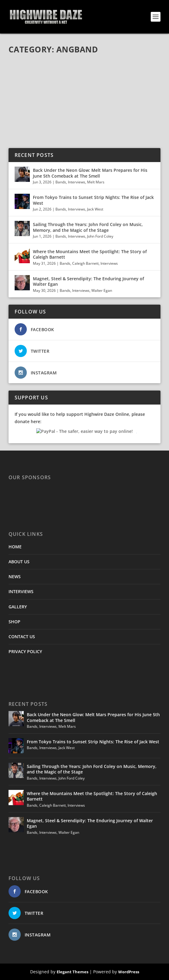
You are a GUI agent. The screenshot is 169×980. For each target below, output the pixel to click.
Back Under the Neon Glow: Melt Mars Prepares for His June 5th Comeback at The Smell (90, 173)
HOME (15, 547)
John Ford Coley (100, 236)
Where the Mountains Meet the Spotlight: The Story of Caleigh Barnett (90, 254)
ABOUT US (19, 562)
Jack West (95, 209)
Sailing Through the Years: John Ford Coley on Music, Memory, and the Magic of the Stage (88, 227)
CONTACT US (22, 637)
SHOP (14, 622)
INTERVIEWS (21, 591)
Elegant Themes (72, 972)
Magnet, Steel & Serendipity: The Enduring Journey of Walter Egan (88, 281)
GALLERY (18, 607)
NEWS (15, 577)
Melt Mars (96, 182)
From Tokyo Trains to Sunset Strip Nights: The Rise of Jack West (93, 200)
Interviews (77, 182)
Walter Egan (102, 290)
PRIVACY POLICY (25, 651)
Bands (61, 182)
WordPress (129, 972)
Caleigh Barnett (85, 263)
